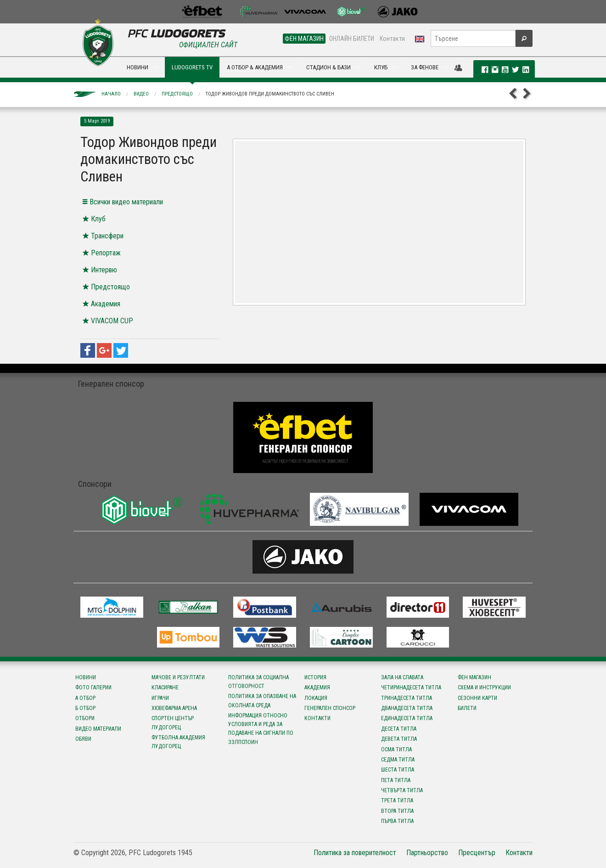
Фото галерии (93, 688)
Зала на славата (402, 677)
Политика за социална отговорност (258, 682)
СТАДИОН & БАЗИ (328, 67)
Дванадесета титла (407, 708)
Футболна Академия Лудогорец (178, 742)
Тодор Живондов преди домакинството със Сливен (270, 94)
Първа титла (397, 821)
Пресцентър (477, 853)
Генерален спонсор (330, 708)
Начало (111, 94)
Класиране (165, 688)
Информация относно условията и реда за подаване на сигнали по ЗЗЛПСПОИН (261, 729)
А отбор (85, 698)
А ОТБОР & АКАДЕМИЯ (255, 67)
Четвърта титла (402, 790)
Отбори (85, 718)
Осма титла (396, 750)
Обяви (83, 739)
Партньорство (427, 853)
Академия (317, 688)
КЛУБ (381, 67)
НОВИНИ (137, 67)
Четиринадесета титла (411, 688)
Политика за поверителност (355, 853)
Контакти (392, 39)
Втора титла (397, 811)
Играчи (160, 698)
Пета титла (396, 780)
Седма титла (398, 760)
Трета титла (397, 800)
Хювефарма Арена (174, 708)
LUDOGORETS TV (192, 67)
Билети (467, 708)
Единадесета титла (407, 718)
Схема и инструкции (484, 688)
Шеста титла (398, 770)
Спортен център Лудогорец (173, 723)
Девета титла (399, 739)
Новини (86, 677)
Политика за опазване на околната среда (262, 701)
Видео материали (98, 729)
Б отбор (85, 708)
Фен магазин (474, 677)
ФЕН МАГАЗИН (304, 39)
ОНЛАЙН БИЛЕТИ (352, 39)
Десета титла (399, 729)
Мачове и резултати (178, 677)
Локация (316, 698)
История (315, 677)
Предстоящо (177, 94)
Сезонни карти (477, 698)
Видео (141, 94)
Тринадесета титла (407, 698)
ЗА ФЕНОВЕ (425, 67)
